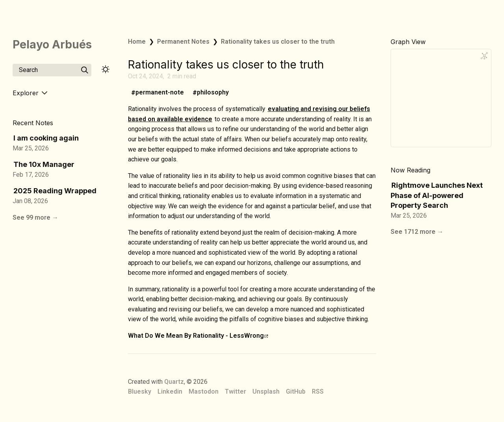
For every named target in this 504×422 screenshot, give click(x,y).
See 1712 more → (417, 232)
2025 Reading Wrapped (55, 191)
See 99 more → (35, 217)
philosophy (213, 93)
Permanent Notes (183, 42)
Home (137, 42)
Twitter (235, 391)
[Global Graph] (484, 56)
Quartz (174, 382)
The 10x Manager (44, 164)
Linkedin (170, 391)
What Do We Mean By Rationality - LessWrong (198, 336)
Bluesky (140, 391)
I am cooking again (46, 138)
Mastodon (204, 391)
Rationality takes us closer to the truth (278, 42)
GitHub (296, 391)
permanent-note (160, 93)
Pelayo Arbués (52, 44)
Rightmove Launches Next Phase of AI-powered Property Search (437, 195)
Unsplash (266, 391)
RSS (318, 391)
